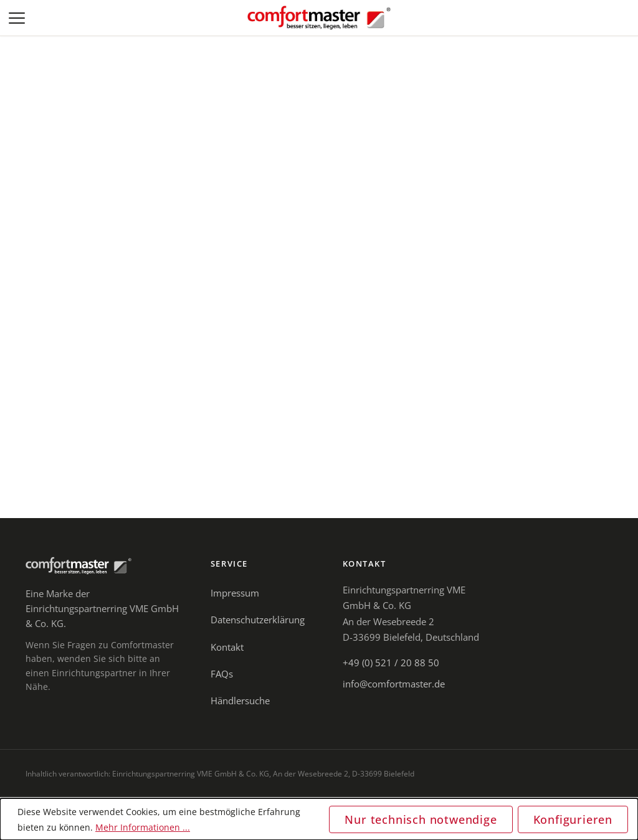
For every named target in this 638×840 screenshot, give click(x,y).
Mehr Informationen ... (143, 827)
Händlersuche (240, 701)
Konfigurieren (573, 819)
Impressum (235, 593)
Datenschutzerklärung (258, 620)
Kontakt (227, 647)
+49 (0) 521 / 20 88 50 (391, 663)
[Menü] (18, 18)
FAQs (222, 674)
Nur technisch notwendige (421, 819)
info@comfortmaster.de (394, 684)
